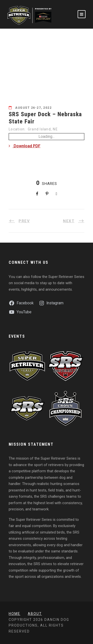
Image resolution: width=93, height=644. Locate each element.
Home (15, 614)
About (35, 614)
